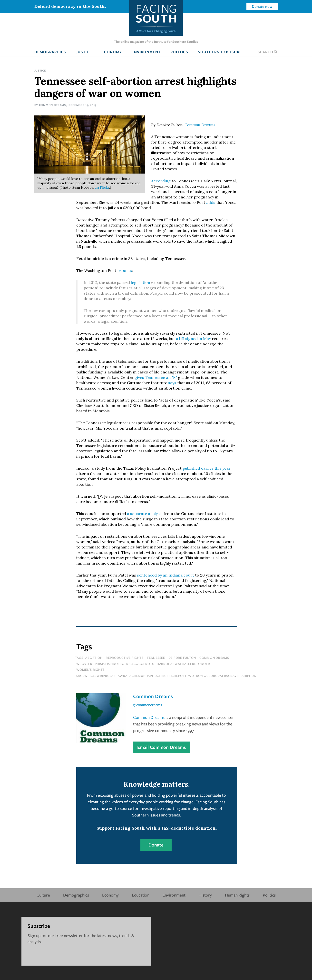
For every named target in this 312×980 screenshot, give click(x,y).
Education (141, 895)
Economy (112, 52)
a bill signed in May (193, 339)
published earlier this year (207, 468)
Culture (43, 895)
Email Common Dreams (162, 747)
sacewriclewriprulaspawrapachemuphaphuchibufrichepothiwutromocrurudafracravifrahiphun (166, 676)
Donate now (262, 6)
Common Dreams (52, 105)
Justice (84, 52)
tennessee (156, 658)
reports (125, 270)
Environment (146, 52)
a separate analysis (145, 514)
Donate (156, 845)
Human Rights (237, 895)
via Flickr (102, 187)
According (161, 181)
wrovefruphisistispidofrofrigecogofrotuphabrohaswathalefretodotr (143, 664)
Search (268, 52)
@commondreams (147, 705)
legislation (141, 282)
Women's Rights (91, 670)
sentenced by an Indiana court (166, 575)
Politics (179, 52)
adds (211, 202)
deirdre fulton (182, 658)
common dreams (214, 658)
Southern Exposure (220, 52)
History (205, 895)
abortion (94, 658)
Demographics (50, 52)
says (172, 383)
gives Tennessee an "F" (156, 377)
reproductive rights (125, 658)
